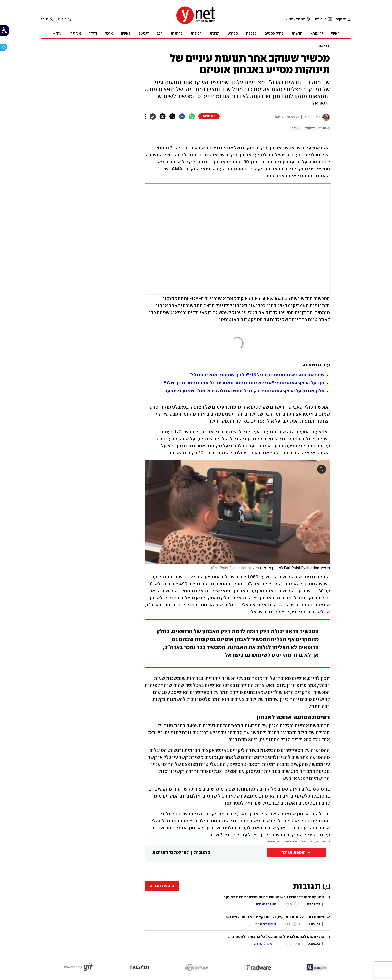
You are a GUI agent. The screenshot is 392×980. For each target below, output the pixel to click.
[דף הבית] (196, 24)
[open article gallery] (237, 512)
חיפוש (62, 19)
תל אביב (295, 19)
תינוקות (310, 128)
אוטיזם (296, 128)
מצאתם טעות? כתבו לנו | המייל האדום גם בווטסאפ (298, 841)
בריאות (323, 46)
